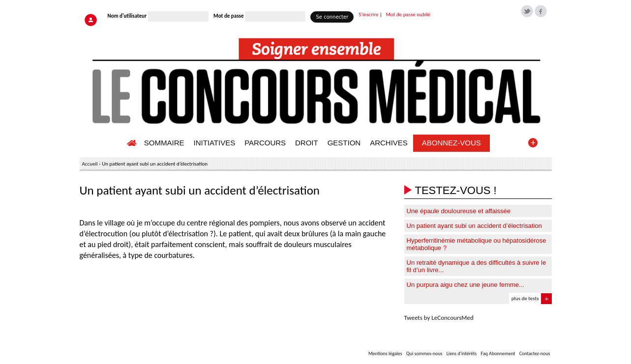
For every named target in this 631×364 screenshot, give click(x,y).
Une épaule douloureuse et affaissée (459, 211)
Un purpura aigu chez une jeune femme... (466, 285)
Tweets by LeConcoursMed (439, 318)
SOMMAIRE (164, 143)
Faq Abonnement (498, 353)
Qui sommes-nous (424, 353)
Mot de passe (228, 16)
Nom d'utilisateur (127, 16)
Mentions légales (385, 353)
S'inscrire (368, 14)
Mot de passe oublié (408, 14)
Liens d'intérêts (462, 353)
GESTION (344, 143)
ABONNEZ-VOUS (451, 143)
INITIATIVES (214, 143)
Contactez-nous (535, 353)
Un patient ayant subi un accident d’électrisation (474, 226)
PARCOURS (265, 143)
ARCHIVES (389, 143)
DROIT (307, 143)
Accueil (90, 164)
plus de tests (525, 298)
